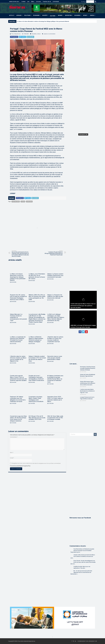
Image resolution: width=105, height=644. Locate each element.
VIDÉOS (92, 15)
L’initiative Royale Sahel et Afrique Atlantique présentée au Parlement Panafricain (54, 253)
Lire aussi (38, 2)
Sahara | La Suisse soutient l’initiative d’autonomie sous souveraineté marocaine (55, 275)
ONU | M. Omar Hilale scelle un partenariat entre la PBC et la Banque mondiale (55, 418)
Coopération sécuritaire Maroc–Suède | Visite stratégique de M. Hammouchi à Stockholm (36, 399)
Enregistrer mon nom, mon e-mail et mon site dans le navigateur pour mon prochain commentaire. (36, 463)
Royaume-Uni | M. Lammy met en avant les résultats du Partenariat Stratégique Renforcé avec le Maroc (18, 297)
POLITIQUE (27, 15)
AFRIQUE (19, 15)
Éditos (33, 2)
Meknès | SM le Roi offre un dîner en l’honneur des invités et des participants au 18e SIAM (37, 297)
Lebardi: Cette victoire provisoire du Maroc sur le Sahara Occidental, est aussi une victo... (83, 556)
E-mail (12, 458)
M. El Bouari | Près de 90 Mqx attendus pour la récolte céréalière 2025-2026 (37, 418)
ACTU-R (11, 15)
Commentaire (14, 437)
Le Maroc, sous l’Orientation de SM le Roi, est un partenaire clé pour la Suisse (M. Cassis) (37, 276)
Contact (23, 2)
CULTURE (52, 16)
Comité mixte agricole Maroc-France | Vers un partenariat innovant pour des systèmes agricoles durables (18, 378)
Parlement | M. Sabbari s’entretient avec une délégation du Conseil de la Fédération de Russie (18, 399)
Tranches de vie (47, 2)
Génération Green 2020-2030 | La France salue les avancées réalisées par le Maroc (55, 399)
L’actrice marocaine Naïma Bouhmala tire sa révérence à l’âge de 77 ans (87, 391)
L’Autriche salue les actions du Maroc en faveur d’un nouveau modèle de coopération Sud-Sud (55, 339)
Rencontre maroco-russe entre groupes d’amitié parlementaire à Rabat (55, 358)
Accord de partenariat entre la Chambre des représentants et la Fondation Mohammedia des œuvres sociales (21, 254)
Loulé (23, 202)
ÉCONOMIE (36, 15)
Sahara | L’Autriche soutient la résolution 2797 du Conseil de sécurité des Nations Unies (37, 359)
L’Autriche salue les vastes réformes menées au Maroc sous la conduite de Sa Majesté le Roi (18, 359)
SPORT (85, 15)
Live (28, 2)
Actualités (34, 34)
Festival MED (16, 202)
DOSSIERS (77, 15)
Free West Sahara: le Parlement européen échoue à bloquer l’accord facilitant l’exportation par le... (82, 551)
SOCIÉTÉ (45, 15)
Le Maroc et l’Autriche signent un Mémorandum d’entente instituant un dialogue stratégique (36, 339)
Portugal (29, 202)
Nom (12, 452)
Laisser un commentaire (50, 34)
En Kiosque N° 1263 (83, 134)
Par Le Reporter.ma (16, 34)
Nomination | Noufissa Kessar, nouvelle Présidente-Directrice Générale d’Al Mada (88, 368)
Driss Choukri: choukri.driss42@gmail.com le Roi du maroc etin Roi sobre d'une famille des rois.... (83, 562)
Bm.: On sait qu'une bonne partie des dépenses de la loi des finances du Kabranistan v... (81, 572)
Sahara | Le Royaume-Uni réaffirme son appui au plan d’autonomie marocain (55, 296)
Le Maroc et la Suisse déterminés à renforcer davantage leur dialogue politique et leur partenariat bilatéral (43, 21)
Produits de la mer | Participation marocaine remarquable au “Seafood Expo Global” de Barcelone (36, 378)
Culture (39, 34)
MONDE (60, 15)
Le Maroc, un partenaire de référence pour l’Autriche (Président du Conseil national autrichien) (18, 339)
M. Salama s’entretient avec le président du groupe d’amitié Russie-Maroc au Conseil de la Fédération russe (55, 379)
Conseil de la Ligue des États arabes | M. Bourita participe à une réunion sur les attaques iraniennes (18, 419)
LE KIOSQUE (56, 2)
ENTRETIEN (68, 15)
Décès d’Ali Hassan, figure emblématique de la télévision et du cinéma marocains (88, 383)
